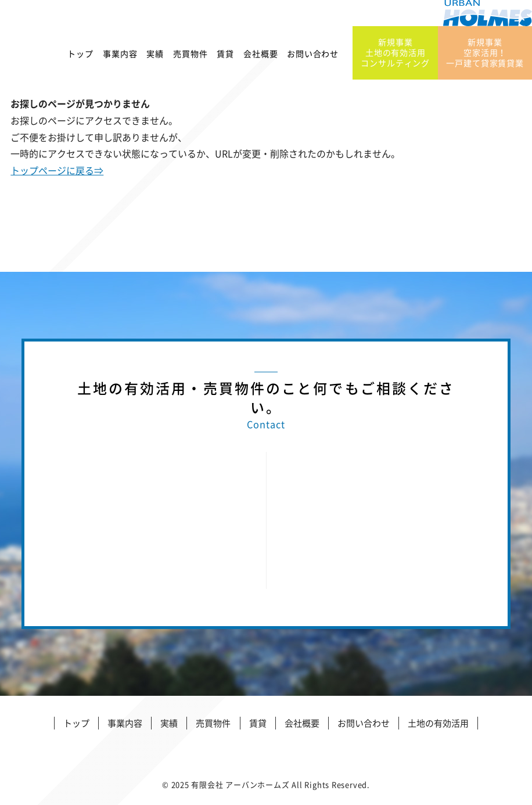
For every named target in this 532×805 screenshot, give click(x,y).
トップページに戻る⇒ (57, 170)
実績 (155, 57)
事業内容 (120, 57)
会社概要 (260, 57)
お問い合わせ (313, 57)
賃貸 (225, 57)
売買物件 (190, 57)
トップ (80, 57)
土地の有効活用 (438, 723)
